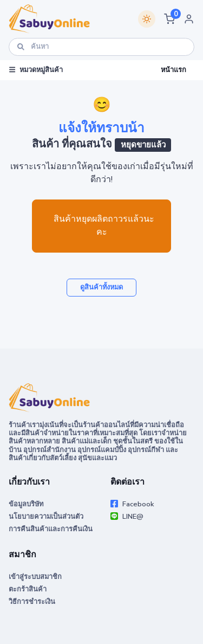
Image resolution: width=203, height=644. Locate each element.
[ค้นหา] (101, 47)
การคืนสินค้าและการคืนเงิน (51, 529)
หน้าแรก (173, 70)
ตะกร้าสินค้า (28, 589)
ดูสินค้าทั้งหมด (101, 287)
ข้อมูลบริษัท (26, 504)
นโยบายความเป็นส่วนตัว (46, 517)
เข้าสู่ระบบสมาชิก (35, 577)
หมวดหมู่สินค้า (36, 70)
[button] (169, 19)
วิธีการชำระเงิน (32, 602)
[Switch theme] (147, 19)
